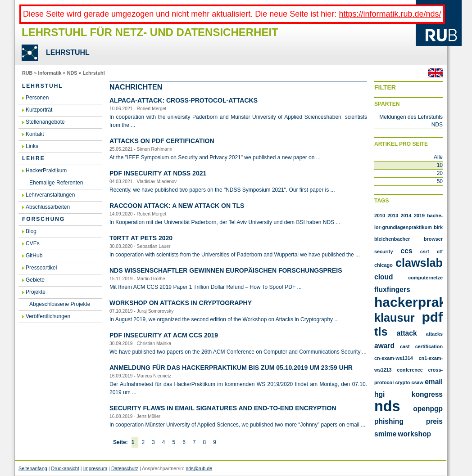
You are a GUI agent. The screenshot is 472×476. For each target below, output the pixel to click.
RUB (27, 73)
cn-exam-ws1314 (394, 358)
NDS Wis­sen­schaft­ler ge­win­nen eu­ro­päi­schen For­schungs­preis (226, 270)
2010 (380, 216)
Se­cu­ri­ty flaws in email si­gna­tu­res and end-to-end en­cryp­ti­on (223, 408)
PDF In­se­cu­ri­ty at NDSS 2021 (158, 173)
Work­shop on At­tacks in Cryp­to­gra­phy (181, 303)
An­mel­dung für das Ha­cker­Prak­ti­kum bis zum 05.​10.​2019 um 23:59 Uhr (231, 368)
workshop (414, 434)
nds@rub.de (199, 468)
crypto (402, 382)
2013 (393, 216)
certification (429, 346)
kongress (427, 394)
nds (387, 406)
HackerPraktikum (46, 171)
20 (440, 173)
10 (440, 165)
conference (410, 370)
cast (405, 346)
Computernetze (425, 278)
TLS (381, 332)
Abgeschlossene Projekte (60, 304)
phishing (389, 421)
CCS (407, 251)
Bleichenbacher (392, 239)
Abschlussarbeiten (48, 207)
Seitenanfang (33, 468)
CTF (440, 251)
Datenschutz (125, 468)
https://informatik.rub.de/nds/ (390, 14)
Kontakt (35, 134)
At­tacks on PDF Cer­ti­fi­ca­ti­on (162, 141)
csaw (418, 382)
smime (385, 434)
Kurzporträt (39, 110)
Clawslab (419, 263)
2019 (419, 216)
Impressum (95, 468)
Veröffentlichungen (48, 316)
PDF (432, 317)
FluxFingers (392, 290)
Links (32, 146)
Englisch (435, 73)
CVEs (33, 243)
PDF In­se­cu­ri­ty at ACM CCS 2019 (164, 335)
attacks (434, 334)
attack (407, 333)
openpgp (428, 409)
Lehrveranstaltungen (50, 195)
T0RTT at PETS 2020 (141, 238)
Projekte (36, 292)
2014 (406, 216)
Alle (438, 157)
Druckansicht (65, 468)
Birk (438, 227)
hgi (379, 394)
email (434, 382)
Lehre (34, 158)
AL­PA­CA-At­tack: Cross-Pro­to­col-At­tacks (184, 100)
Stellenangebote (45, 122)
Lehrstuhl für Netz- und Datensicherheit (150, 32)
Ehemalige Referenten (56, 183)
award (384, 346)
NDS (72, 73)
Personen (37, 98)
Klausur (395, 318)
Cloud (384, 277)
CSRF (425, 251)
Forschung (43, 219)
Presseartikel (41, 268)
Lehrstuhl (93, 73)
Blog (31, 231)
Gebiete (35, 280)
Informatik (50, 73)
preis (434, 421)
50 (440, 181)
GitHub (34, 256)
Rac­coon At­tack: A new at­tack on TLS (177, 206)
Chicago (383, 265)
